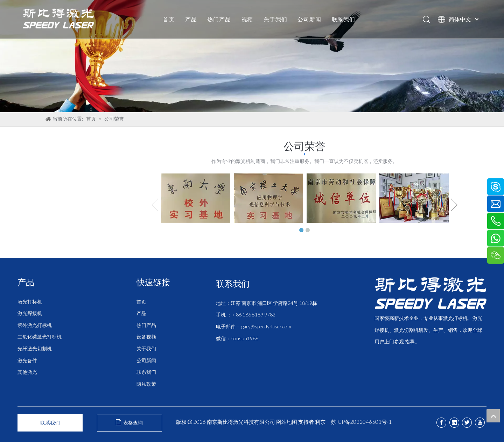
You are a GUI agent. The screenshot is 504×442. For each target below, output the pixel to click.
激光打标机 (30, 302)
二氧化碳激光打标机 (40, 337)
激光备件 (27, 360)
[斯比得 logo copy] (430, 293)
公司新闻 (309, 19)
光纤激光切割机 (35, 348)
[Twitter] (467, 423)
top (493, 416)
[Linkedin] (454, 423)
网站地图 (287, 422)
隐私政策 (146, 384)
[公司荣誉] (252, 56)
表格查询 (129, 422)
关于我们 (275, 19)
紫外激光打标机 (35, 325)
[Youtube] (480, 423)
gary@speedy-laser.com (266, 326)
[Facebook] (441, 423)
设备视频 (146, 337)
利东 (320, 422)
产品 (191, 19)
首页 (169, 19)
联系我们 (344, 19)
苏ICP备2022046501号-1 (361, 422)
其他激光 (27, 372)
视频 (247, 19)
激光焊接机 (30, 313)
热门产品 (219, 19)
